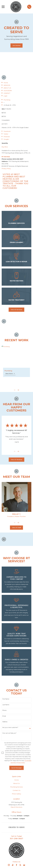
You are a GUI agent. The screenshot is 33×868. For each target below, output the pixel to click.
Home (6, 83)
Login (5, 96)
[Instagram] (9, 865)
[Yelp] (20, 865)
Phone (4, 710)
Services (6, 157)
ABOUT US (7, 88)
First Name (6, 699)
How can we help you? (9, 733)
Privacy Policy (6, 169)
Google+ (6, 139)
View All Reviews (16, 460)
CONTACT (7, 93)
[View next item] (18, 390)
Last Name (6, 705)
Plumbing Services (16, 787)
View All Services (16, 310)
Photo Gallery (16, 794)
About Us (16, 783)
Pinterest (7, 137)
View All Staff (16, 528)
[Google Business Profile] (24, 865)
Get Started (16, 45)
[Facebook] (16, 865)
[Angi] (13, 865)
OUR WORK (8, 91)
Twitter (6, 134)
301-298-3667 (16, 839)
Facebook (7, 131)
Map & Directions (16, 807)
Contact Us (16, 790)
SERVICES (7, 85)
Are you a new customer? (10, 728)
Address (5, 722)
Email (4, 716)
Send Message (16, 768)
